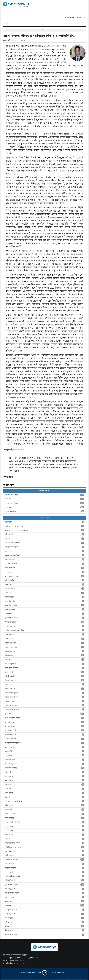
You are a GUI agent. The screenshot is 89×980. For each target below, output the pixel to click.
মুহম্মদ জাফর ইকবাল (44, 503)
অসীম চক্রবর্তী (44, 534)
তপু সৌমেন (44, 755)
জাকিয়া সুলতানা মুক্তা (44, 697)
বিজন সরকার (44, 835)
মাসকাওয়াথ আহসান (44, 495)
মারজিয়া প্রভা (44, 855)
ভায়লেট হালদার (44, 851)
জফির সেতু (44, 684)
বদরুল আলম (44, 826)
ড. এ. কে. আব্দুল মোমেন (44, 718)
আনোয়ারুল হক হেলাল (44, 547)
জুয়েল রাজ (44, 507)
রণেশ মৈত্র (44, 499)
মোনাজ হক (44, 901)
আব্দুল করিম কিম (44, 568)
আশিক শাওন (44, 614)
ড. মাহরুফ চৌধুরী (44, 730)
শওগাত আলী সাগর (44, 935)
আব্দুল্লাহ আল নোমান (44, 572)
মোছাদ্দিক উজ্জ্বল (44, 897)
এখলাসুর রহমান (44, 639)
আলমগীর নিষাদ (44, 601)
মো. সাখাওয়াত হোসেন (44, 893)
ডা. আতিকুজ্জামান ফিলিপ (44, 743)
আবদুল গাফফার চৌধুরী (44, 555)
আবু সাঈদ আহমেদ (44, 564)
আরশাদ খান (44, 585)
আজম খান (44, 539)
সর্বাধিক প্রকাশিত (45, 491)
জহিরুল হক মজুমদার (44, 693)
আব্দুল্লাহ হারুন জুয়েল (44, 576)
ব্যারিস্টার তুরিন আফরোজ (44, 847)
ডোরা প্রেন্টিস (44, 751)
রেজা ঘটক (44, 926)
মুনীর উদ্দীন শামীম (44, 880)
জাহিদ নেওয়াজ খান (44, 705)
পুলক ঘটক (44, 797)
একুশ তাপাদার (44, 635)
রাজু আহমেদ (44, 918)
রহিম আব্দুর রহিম (44, 914)
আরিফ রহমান (44, 593)
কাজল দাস (44, 660)
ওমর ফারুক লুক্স (44, 651)
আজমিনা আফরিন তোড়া (44, 543)
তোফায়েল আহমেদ (44, 768)
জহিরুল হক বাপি (44, 689)
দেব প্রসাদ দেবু (44, 780)
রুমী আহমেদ (44, 922)
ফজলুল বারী (44, 810)
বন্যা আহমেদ (44, 830)
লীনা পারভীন (44, 930)
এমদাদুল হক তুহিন (44, 647)
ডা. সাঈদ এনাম (44, 747)
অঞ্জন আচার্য (44, 522)
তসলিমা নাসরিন (44, 760)
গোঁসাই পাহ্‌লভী (44, 676)
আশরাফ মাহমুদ (44, 609)
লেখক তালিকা (45, 518)
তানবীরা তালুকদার (44, 764)
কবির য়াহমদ (44, 655)
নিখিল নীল (44, 789)
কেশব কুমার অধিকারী (44, 668)
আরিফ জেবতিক (44, 589)
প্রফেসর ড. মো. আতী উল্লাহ (44, 801)
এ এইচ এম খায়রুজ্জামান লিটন (44, 630)
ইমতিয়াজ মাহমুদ (44, 511)
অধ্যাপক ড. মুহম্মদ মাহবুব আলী (44, 526)
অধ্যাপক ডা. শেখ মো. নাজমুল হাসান (44, 530)
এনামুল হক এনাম (44, 643)
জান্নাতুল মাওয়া (44, 701)
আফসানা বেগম (44, 551)
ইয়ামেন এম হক (44, 626)
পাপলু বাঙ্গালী (44, 793)
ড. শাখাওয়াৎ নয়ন (44, 735)
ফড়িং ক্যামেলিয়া (44, 814)
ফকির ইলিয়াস (44, 805)
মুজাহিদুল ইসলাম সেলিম (44, 876)
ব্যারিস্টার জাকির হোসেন (44, 843)
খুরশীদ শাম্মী (44, 672)
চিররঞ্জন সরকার (44, 680)
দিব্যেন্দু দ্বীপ (44, 772)
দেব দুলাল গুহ (44, 776)
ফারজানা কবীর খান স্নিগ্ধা (44, 822)
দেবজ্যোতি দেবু (44, 785)
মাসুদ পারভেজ (44, 864)
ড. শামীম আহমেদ (44, 739)
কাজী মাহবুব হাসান (44, 664)
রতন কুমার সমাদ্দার (44, 910)
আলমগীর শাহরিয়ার (44, 605)
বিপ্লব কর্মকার (44, 839)
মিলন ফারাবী (44, 872)
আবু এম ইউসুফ (44, 560)
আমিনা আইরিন (44, 580)
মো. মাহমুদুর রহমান (44, 889)
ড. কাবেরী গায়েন (44, 722)
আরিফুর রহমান (44, 597)
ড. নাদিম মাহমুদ (44, 726)
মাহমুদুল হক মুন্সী (44, 868)
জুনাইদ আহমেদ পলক (44, 710)
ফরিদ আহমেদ (44, 818)
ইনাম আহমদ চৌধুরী (44, 618)
